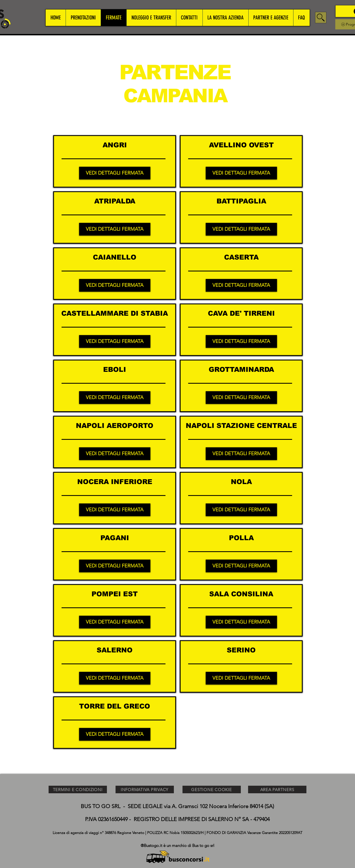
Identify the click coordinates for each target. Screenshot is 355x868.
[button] (83, 18)
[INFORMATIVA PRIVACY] (145, 789)
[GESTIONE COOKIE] (212, 789)
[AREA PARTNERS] (277, 789)
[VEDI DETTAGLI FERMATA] (115, 173)
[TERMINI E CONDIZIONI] (78, 789)
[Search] (321, 18)
